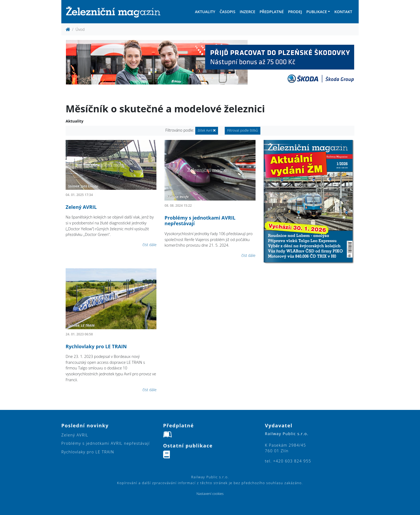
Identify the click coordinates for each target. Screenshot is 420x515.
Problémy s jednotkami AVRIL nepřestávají (200, 221)
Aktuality (205, 12)
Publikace (316, 12)
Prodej (295, 12)
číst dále (150, 245)
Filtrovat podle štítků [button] (243, 130)
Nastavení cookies (210, 494)
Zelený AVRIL (81, 207)
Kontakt (343, 12)
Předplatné (272, 12)
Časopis (228, 12)
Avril (207, 130)
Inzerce (247, 12)
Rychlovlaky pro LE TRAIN (96, 346)
